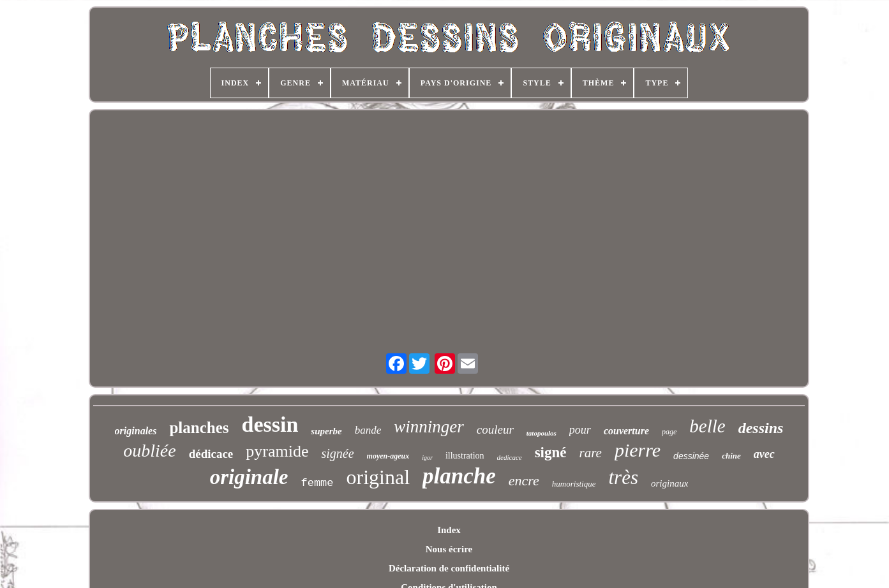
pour (580, 430)
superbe (326, 431)
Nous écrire (449, 549)
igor (427, 458)
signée (337, 453)
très (623, 477)
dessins (761, 428)
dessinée (691, 456)
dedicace (510, 457)
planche (459, 476)
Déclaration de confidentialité (449, 568)
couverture (626, 431)
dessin (270, 424)
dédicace (211, 454)
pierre (638, 450)
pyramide (277, 451)
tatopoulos (542, 433)
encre (524, 481)
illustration (465, 456)
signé (551, 452)
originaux (669, 483)
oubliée (149, 451)
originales (136, 431)
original (378, 477)
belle (707, 426)
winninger (429, 427)
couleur (495, 430)
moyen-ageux (388, 456)
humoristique (574, 484)
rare (591, 453)
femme (317, 483)
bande (368, 430)
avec (764, 454)
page (669, 432)
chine (731, 456)
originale (249, 477)
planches (199, 428)
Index (449, 530)
